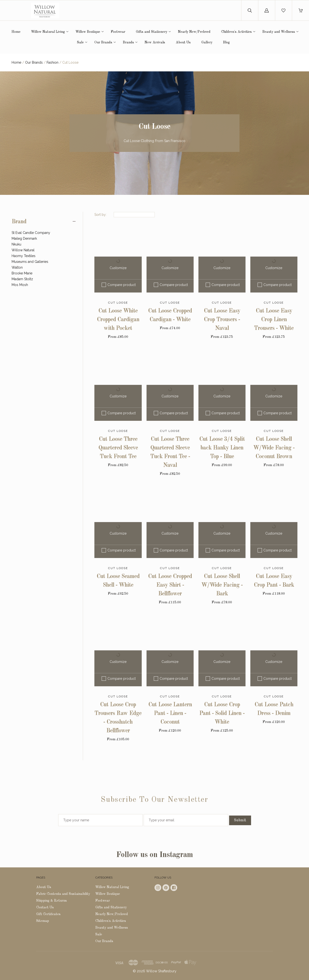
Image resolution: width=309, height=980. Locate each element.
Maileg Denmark (24, 238)
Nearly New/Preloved (194, 32)
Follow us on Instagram (154, 855)
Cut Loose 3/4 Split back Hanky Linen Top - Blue (222, 448)
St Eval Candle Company (31, 233)
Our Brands (103, 42)
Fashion (53, 62)
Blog (226, 42)
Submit (240, 820)
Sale (80, 42)
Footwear (118, 32)
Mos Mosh (20, 285)
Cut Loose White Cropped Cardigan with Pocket (118, 320)
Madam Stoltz (22, 279)
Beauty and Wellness (279, 32)
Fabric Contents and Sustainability (63, 894)
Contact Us (45, 907)
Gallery (207, 42)
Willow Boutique (88, 32)
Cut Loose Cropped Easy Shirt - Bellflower (170, 585)
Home (16, 32)
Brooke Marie (22, 273)
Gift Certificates (48, 914)
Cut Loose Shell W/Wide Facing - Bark (222, 585)
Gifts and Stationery (152, 32)
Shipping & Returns (52, 901)
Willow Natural (23, 250)
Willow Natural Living (48, 32)
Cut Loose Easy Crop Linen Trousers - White (274, 320)
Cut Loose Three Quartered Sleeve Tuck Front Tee (118, 448)
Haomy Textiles (24, 256)
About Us (183, 42)
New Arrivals (155, 42)
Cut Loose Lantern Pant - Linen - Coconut (170, 714)
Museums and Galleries (30, 262)
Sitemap (43, 921)
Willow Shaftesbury (161, 971)
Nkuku (16, 244)
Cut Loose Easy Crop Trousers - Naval (222, 320)
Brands (128, 42)
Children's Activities (236, 32)
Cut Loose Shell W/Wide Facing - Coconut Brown (274, 448)
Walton (17, 267)
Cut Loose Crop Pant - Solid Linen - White (222, 714)
